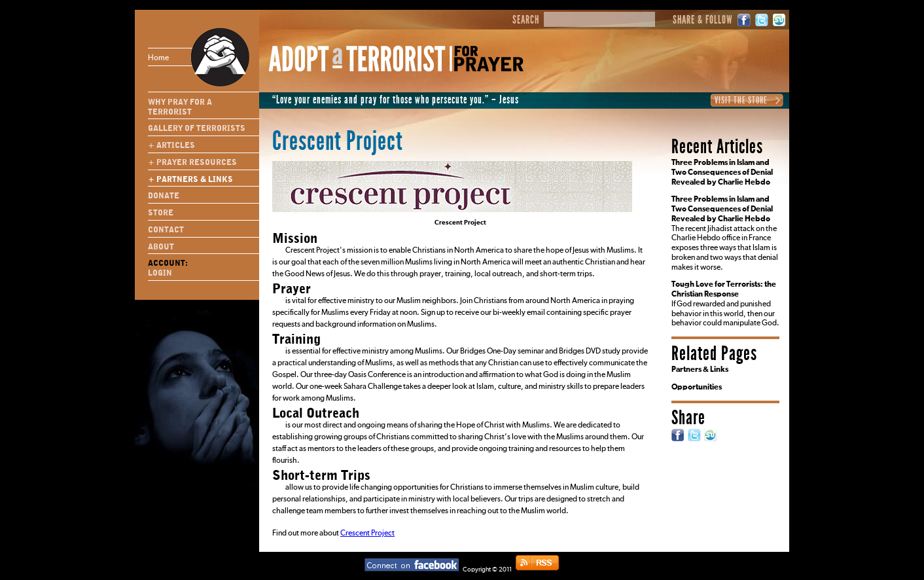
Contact (166, 230)
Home (182, 57)
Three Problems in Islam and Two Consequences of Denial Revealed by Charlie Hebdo (722, 173)
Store (161, 213)
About (161, 247)
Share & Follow (703, 20)
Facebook (744, 20)
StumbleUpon (779, 20)
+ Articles (171, 145)
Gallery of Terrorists (197, 128)
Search (526, 20)
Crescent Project (367, 534)
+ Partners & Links (190, 179)
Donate (164, 196)
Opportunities (697, 388)
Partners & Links (700, 370)
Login (160, 273)
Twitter (762, 20)
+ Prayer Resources (192, 162)
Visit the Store (741, 100)
